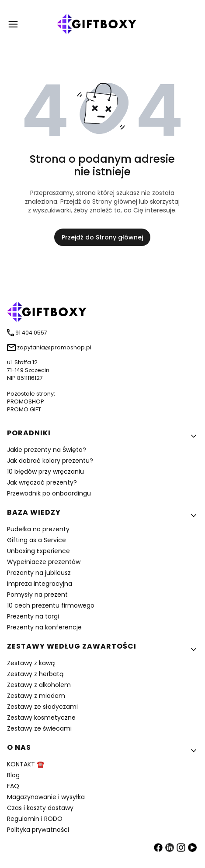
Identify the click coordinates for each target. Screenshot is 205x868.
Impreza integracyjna (40, 584)
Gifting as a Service (36, 540)
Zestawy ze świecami (39, 728)
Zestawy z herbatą (35, 674)
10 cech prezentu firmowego (51, 605)
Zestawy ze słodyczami (42, 707)
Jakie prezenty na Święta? (47, 450)
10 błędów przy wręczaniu (45, 472)
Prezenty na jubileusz (39, 573)
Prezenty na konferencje (44, 627)
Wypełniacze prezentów (44, 562)
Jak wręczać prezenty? (42, 482)
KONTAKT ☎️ (26, 764)
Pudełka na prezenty (38, 529)
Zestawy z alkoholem (39, 685)
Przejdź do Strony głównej (102, 237)
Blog (13, 775)
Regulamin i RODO (35, 819)
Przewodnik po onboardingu (49, 493)
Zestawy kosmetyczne (41, 718)
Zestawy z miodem (36, 696)
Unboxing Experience (38, 551)
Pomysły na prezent (37, 595)
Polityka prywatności (38, 830)
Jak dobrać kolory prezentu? (50, 461)
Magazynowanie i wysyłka (46, 797)
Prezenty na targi (33, 616)
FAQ (13, 786)
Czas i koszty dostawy (40, 808)
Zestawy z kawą (31, 663)
